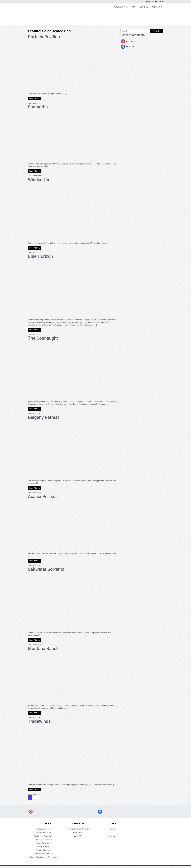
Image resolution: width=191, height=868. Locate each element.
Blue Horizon (40, 256)
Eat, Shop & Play (121, 7)
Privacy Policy (78, 832)
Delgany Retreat (43, 417)
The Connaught (43, 338)
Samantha (38, 107)
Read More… (34, 98)
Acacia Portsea (43, 497)
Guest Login (159, 2)
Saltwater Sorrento (46, 569)
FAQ (134, 7)
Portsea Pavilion (44, 37)
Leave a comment (35, 103)
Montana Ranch (43, 649)
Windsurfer (39, 180)
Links (113, 829)
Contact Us (157, 7)
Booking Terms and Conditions (78, 829)
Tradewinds (39, 721)
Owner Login (149, 2)
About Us (144, 7)
